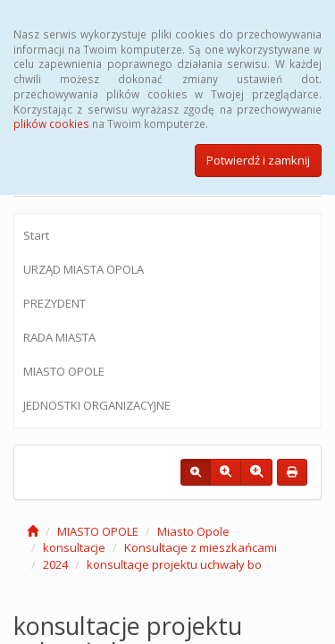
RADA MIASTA (59, 337)
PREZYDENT (54, 303)
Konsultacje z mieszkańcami (201, 547)
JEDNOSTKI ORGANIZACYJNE (97, 405)
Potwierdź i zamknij (258, 160)
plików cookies (51, 123)
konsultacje (74, 547)
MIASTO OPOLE (64, 371)
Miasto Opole (193, 531)
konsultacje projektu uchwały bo (174, 564)
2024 (55, 564)
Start (36, 235)
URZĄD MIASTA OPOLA (84, 269)
